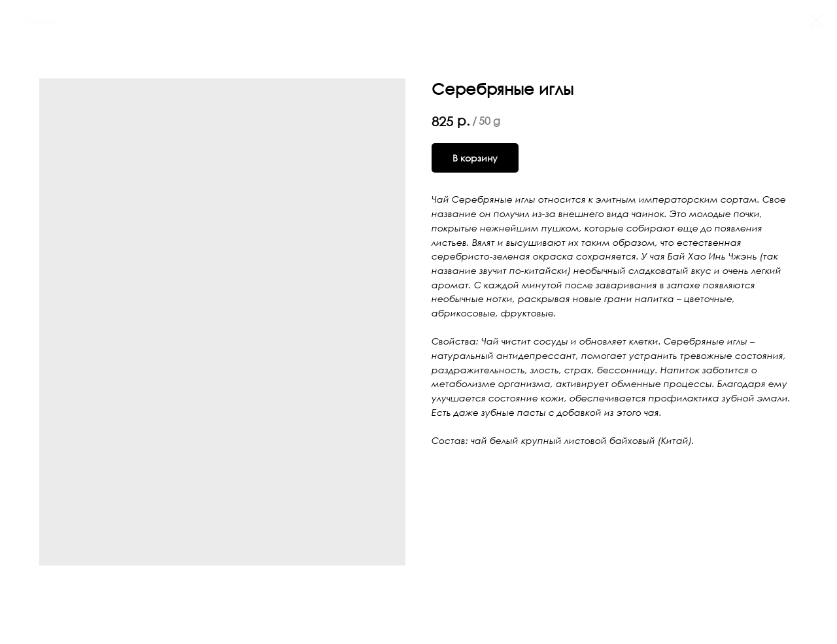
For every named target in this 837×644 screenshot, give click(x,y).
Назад (39, 20)
